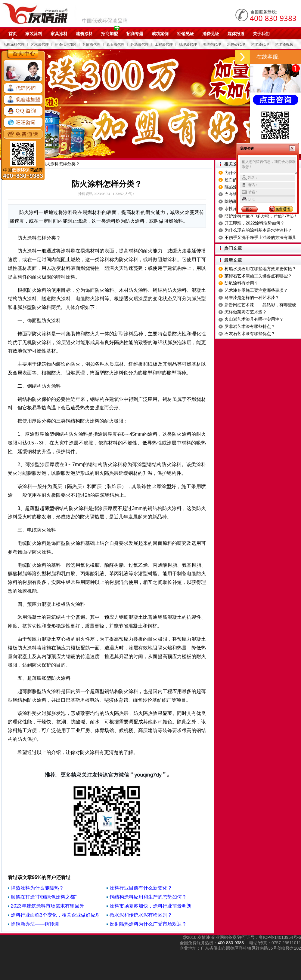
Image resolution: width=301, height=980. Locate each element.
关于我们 (261, 34)
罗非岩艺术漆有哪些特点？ (250, 326)
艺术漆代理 (40, 44)
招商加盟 (110, 34)
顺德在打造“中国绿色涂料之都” (44, 897)
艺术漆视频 (284, 44)
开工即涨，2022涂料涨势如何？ (254, 223)
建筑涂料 (84, 34)
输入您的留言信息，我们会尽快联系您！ (269, 166)
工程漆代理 (164, 44)
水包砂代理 (236, 44)
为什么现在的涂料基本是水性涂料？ (258, 230)
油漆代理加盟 (66, 44)
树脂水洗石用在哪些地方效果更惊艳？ (260, 269)
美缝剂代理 (212, 44)
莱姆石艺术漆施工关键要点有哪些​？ (258, 276)
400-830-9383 (231, 943)
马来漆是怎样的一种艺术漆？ (252, 298)
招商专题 (135, 34)
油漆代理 (68, 14)
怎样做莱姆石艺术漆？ (246, 312)
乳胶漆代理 (92, 44)
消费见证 (211, 34)
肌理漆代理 (188, 44)
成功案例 (160, 34)
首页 (13, 34)
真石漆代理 (116, 44)
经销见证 (185, 34)
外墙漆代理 (140, 44)
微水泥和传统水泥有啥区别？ (141, 915)
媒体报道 (236, 34)
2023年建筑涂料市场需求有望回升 (48, 906)
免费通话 (283, 209)
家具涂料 (59, 34)
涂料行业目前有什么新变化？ (141, 888)
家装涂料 (34, 34)
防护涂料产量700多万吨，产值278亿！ (261, 216)
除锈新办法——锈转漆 (35, 924)
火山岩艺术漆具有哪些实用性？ (254, 319)
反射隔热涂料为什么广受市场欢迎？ (148, 924)
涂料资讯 (85, 194)
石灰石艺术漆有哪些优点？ (250, 334)
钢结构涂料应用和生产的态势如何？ (148, 897)
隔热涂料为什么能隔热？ (37, 888)
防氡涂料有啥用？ (241, 283)
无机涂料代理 (14, 44)
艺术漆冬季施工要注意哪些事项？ (256, 290)
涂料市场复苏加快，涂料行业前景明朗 (150, 906)
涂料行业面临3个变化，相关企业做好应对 (56, 915)
